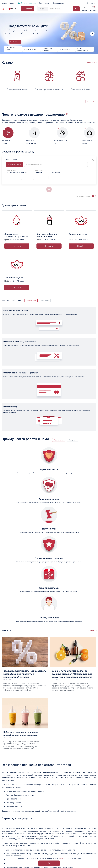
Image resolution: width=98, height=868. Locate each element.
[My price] (42, 178)
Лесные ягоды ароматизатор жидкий (16, 235)
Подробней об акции (15, 42)
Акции (4, 3)
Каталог (5, 835)
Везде (43, 9)
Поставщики (42, 835)
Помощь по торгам (10, 839)
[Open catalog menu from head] (27, 9)
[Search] (58, 9)
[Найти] (75, 9)
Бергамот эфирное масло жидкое (47, 235)
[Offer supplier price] (8, 177)
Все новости (92, 533)
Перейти (17, 246)
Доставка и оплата (45, 847)
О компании (92, 3)
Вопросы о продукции (46, 839)
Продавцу (45, 300)
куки (61, 858)
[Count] (27, 178)
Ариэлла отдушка (78, 234)
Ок (49, 863)
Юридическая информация (48, 843)
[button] (92, 34)
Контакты (75, 843)
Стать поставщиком (27, 3)
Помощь (75, 839)
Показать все (92, 63)
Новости (12, 3)
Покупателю (31, 300)
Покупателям (45, 3)
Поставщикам (60, 3)
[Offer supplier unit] (12, 177)
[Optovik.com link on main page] (9, 9)
